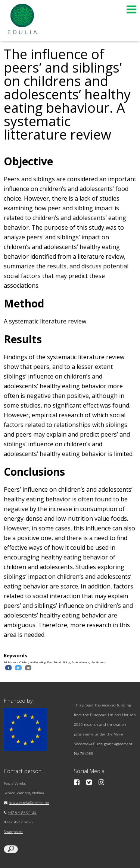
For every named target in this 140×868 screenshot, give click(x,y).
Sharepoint (13, 832)
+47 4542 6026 (20, 822)
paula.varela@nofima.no (29, 803)
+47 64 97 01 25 (22, 812)
